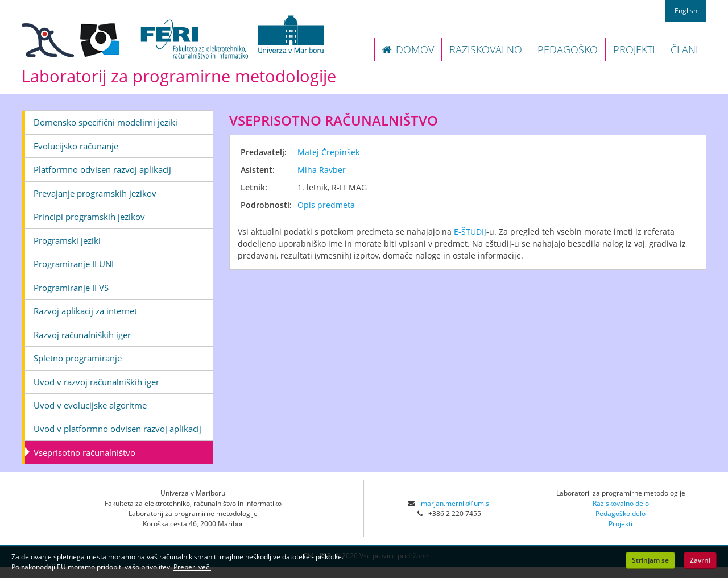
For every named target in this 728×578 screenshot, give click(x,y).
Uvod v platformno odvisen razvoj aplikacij (117, 429)
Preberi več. (192, 567)
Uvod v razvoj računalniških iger (96, 382)
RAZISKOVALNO (486, 49)
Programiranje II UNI (74, 264)
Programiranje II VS (71, 288)
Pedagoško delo (621, 513)
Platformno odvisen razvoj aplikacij (102, 169)
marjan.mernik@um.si (456, 503)
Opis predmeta (326, 205)
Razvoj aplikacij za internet (85, 311)
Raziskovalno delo (621, 503)
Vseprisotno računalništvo (84, 452)
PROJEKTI (634, 49)
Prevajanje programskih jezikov (95, 193)
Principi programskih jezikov (89, 217)
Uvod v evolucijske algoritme (90, 405)
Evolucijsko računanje (76, 146)
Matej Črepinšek (328, 152)
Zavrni (700, 560)
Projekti (621, 524)
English (686, 11)
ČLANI (684, 49)
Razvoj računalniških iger (82, 335)
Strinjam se (650, 560)
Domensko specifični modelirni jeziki (106, 122)
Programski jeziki (67, 240)
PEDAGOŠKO (568, 49)
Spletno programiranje (78, 358)
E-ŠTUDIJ (470, 232)
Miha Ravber (322, 170)
